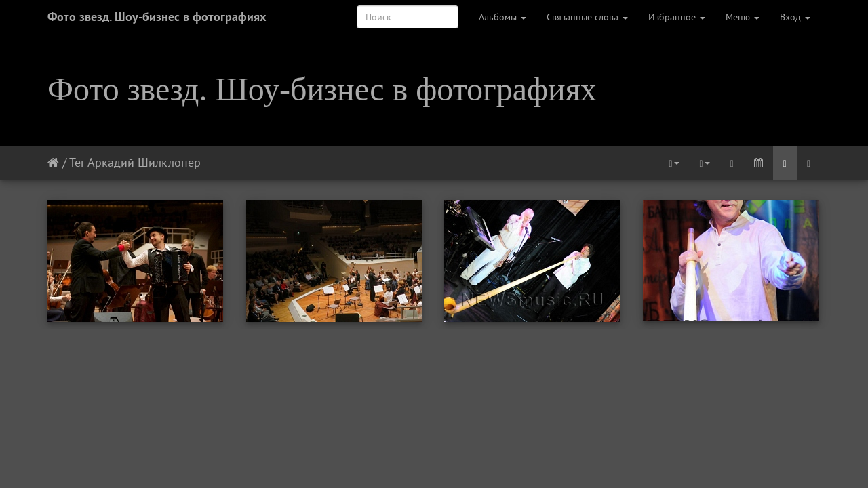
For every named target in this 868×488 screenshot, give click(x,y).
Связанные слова (587, 17)
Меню (743, 17)
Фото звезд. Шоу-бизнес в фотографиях (157, 17)
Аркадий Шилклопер (144, 162)
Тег (77, 162)
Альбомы (502, 17)
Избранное (677, 17)
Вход (795, 17)
